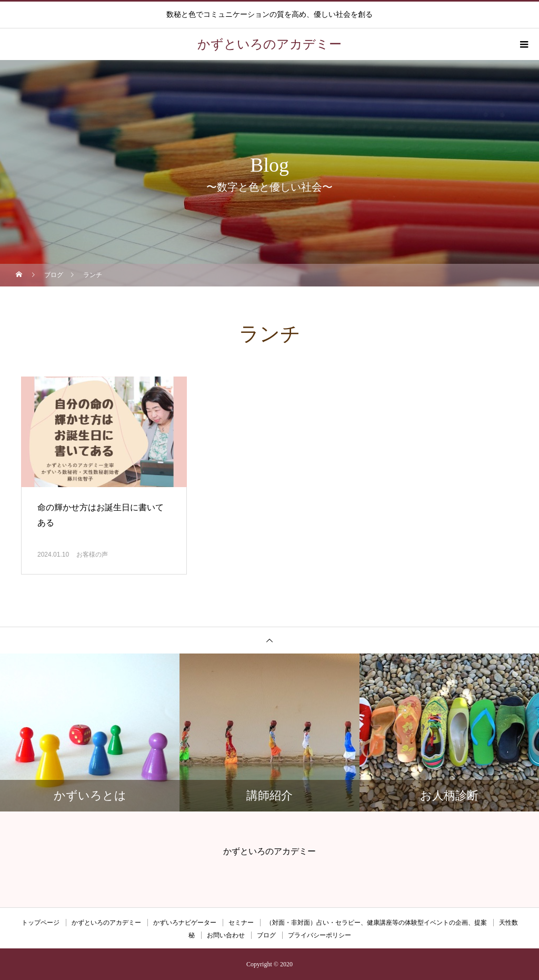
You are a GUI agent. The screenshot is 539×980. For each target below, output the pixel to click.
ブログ (266, 935)
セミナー (241, 923)
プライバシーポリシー (320, 935)
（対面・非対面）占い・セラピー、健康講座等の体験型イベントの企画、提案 (376, 923)
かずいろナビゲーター (185, 923)
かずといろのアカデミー (106, 923)
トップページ (41, 923)
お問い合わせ (226, 935)
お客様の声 (92, 555)
